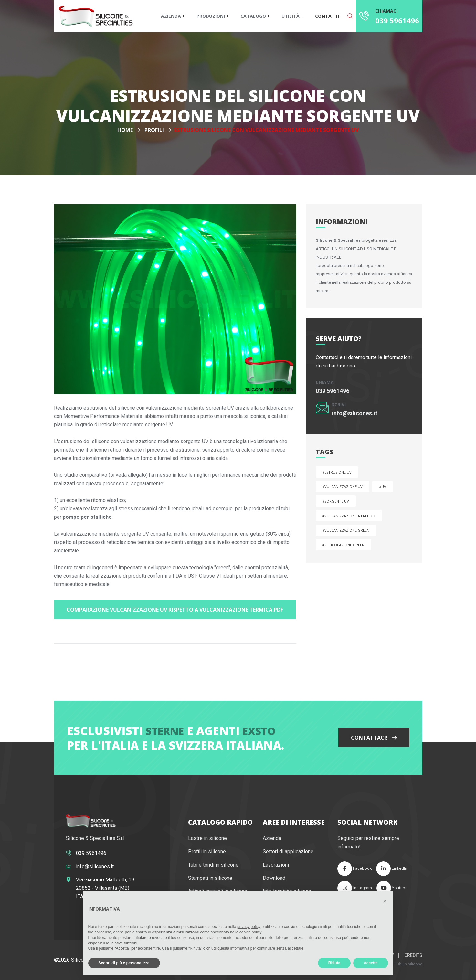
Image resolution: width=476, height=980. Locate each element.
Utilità (291, 16)
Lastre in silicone (207, 839)
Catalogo (254, 16)
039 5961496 (397, 20)
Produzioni (211, 16)
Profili (154, 130)
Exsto (259, 731)
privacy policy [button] (249, 927)
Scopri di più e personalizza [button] (124, 963)
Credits (413, 956)
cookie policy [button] (250, 932)
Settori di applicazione (288, 852)
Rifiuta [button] (334, 963)
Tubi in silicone (409, 964)
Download (274, 878)
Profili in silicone (207, 852)
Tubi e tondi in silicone (213, 865)
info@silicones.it (355, 413)
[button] (385, 901)
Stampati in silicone (210, 878)
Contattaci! (374, 738)
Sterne (165, 731)
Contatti (327, 16)
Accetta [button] (370, 963)
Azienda (172, 16)
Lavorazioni (276, 865)
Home (125, 130)
